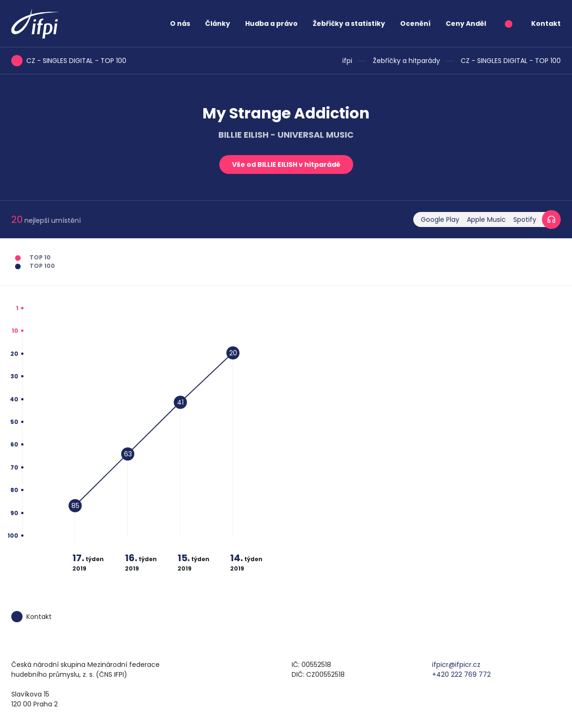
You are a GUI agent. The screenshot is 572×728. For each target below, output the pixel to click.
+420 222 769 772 (461, 674)
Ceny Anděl (466, 23)
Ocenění (415, 23)
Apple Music (486, 219)
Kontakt (546, 23)
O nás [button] (180, 23)
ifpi (347, 61)
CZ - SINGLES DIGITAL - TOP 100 (511, 61)
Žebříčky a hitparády (406, 61)
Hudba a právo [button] (271, 23)
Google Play (440, 219)
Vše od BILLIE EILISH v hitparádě (286, 164)
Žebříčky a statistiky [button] (349, 23)
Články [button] (218, 23)
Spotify (525, 219)
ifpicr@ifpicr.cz (456, 665)
